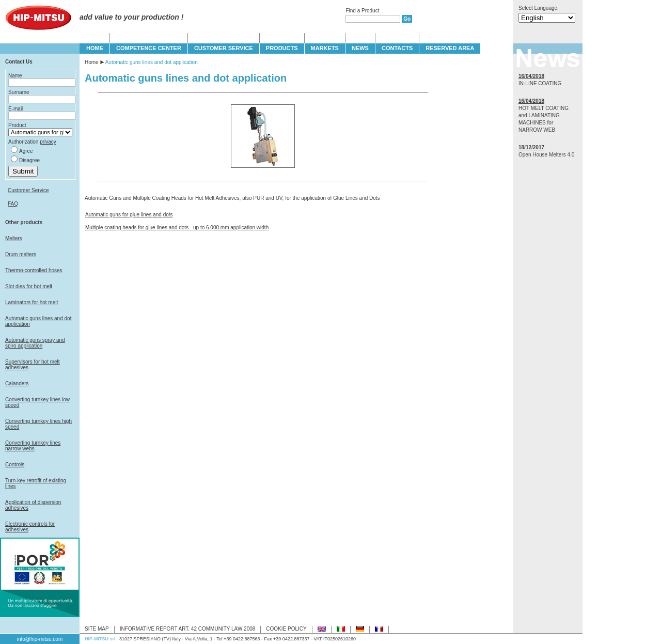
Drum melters (21, 254)
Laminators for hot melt (32, 302)
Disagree (29, 160)
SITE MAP (97, 629)
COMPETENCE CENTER (149, 48)
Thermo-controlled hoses (34, 270)
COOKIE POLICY (286, 629)
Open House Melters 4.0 (546, 155)
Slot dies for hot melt (29, 286)
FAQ (13, 204)
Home (92, 62)
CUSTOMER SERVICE (224, 48)
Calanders (17, 383)
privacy (48, 142)
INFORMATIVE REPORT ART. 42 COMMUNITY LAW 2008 (188, 629)
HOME (95, 48)
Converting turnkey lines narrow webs (33, 446)
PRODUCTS (282, 48)
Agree (26, 151)
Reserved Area (450, 48)
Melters (14, 238)
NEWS (360, 48)
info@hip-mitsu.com (40, 639)
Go (407, 19)
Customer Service (28, 190)
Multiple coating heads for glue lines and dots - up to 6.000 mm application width (177, 227)
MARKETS (325, 48)
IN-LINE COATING (540, 83)
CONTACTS (397, 48)
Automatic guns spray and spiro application (35, 343)
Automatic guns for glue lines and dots (129, 215)
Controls (15, 465)
